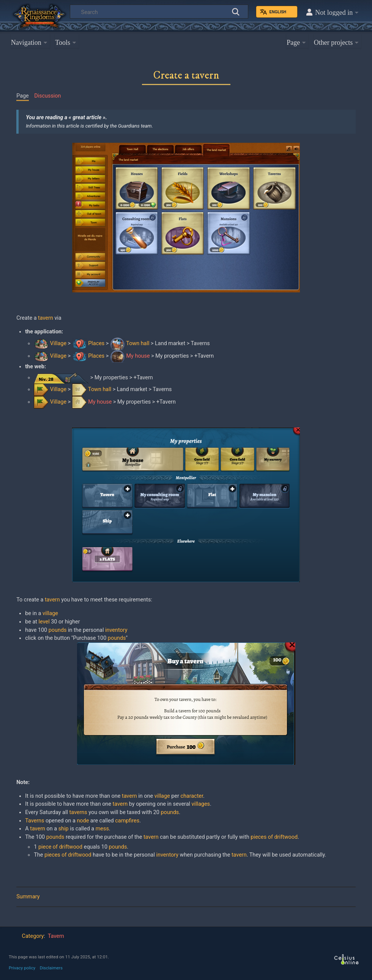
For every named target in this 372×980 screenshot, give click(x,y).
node (83, 821)
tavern (46, 318)
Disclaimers (51, 968)
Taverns (35, 821)
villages (201, 804)
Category (33, 936)
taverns (78, 812)
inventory (116, 630)
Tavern (56, 936)
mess (102, 829)
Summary (28, 897)
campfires (127, 821)
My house (138, 356)
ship (64, 829)
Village (58, 343)
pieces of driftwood (274, 837)
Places (96, 343)
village (50, 613)
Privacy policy (22, 968)
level (44, 622)
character (192, 796)
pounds (58, 630)
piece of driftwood (60, 847)
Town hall (138, 343)
